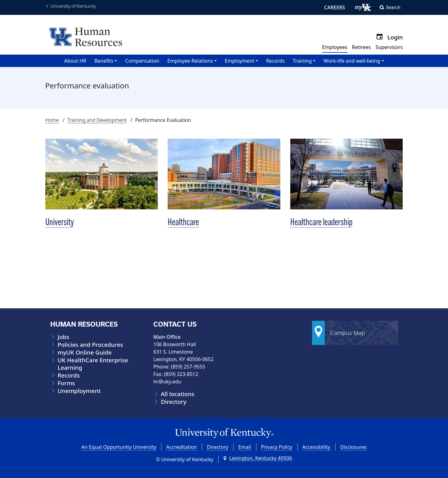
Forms (66, 383)
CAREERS (335, 7)
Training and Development (97, 120)
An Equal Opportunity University (119, 447)
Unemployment (79, 391)
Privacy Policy (277, 447)
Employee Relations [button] (190, 61)
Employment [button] (240, 61)
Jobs (63, 337)
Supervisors (389, 47)
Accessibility (316, 447)
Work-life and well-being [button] (352, 61)
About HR (75, 61)
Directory (174, 402)
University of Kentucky (73, 6)
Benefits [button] (104, 61)
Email (244, 447)
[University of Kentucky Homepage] (224, 433)
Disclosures (354, 447)
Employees (335, 47)
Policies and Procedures (91, 345)
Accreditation (181, 447)
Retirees (362, 47)
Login (395, 37)
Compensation (142, 61)
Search (393, 7)
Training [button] (302, 61)
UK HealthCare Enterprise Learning (93, 364)
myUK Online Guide (85, 352)
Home (52, 120)
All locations (178, 394)
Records (275, 61)
